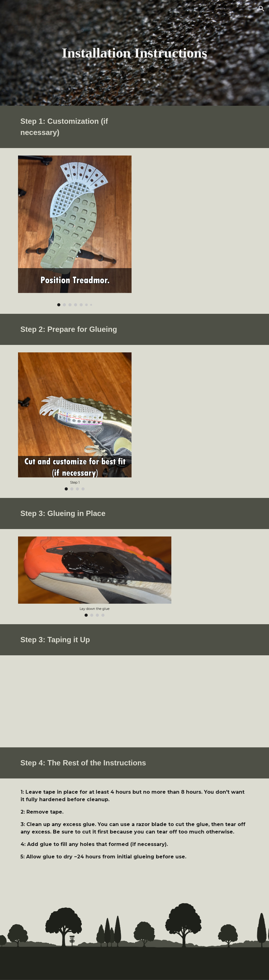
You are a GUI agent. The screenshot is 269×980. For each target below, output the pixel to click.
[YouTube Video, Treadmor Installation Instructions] (75, 701)
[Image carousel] (75, 231)
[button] (262, 9)
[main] (134, 53)
